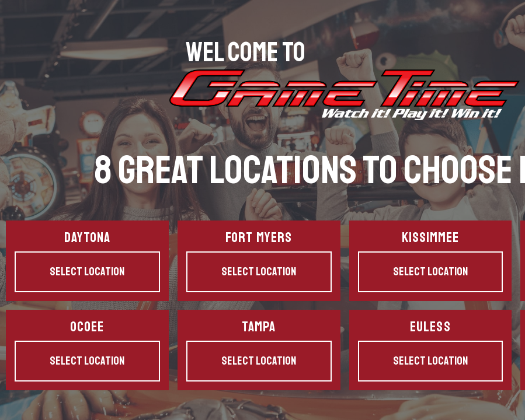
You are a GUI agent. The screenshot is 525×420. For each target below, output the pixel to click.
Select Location (87, 272)
